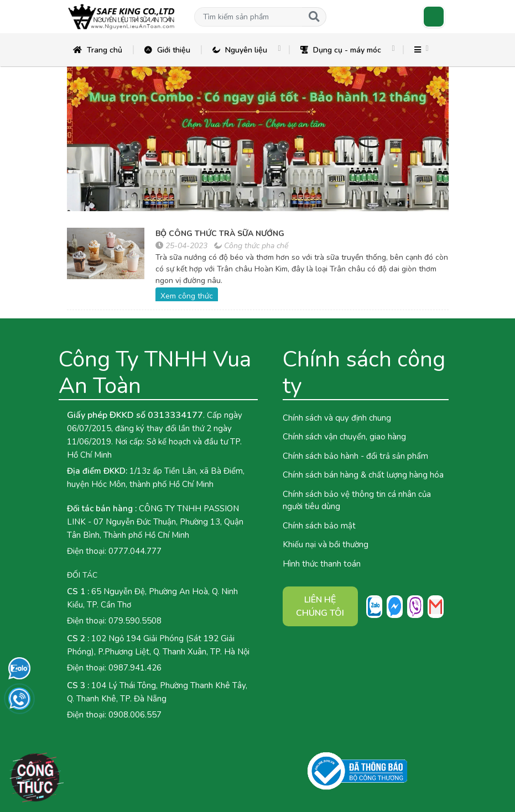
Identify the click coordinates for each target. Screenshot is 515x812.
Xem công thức (187, 296)
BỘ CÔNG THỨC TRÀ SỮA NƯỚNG (220, 234)
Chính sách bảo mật (319, 526)
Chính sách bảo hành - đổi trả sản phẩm (355, 456)
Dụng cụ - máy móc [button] (341, 50)
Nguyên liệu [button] (240, 50)
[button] (248, 17)
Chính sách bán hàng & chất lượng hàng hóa (363, 475)
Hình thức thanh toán (322, 564)
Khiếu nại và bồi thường (326, 544)
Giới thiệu (167, 50)
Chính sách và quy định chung (337, 418)
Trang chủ (98, 50)
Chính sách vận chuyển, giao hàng (344, 437)
